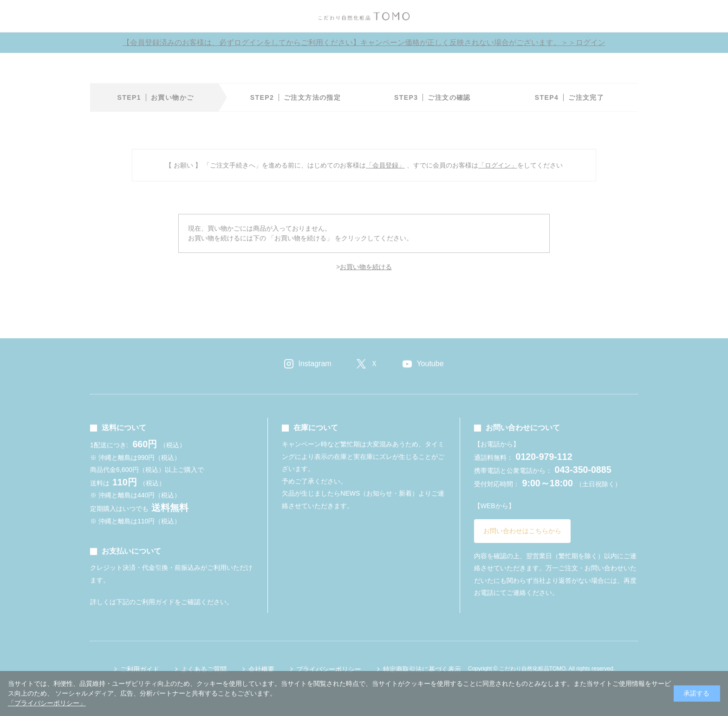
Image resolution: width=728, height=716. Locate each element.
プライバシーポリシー (329, 669)
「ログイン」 (498, 165)
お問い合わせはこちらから (522, 531)
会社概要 (261, 669)
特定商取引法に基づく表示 (422, 669)
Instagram (315, 364)
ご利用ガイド (140, 669)
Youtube (430, 364)
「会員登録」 (385, 165)
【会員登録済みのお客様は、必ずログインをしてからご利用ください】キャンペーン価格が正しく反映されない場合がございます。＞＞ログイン (364, 42)
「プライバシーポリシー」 (47, 703)
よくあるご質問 (204, 669)
